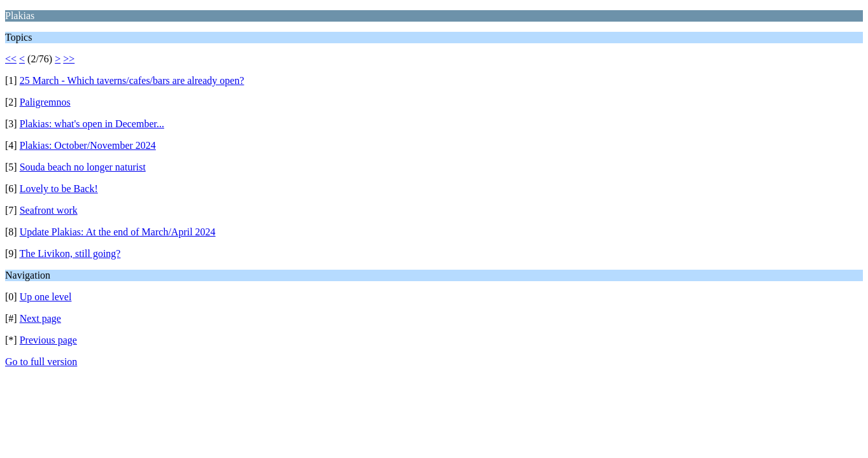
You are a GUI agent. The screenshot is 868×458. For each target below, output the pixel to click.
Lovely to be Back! (59, 189)
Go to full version (41, 362)
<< (11, 59)
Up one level (46, 297)
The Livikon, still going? (70, 253)
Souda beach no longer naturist (83, 167)
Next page (40, 318)
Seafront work (49, 210)
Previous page (48, 340)
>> (69, 59)
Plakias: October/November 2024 (88, 145)
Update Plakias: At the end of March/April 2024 (118, 232)
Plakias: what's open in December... (92, 124)
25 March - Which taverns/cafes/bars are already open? (132, 80)
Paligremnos (45, 102)
